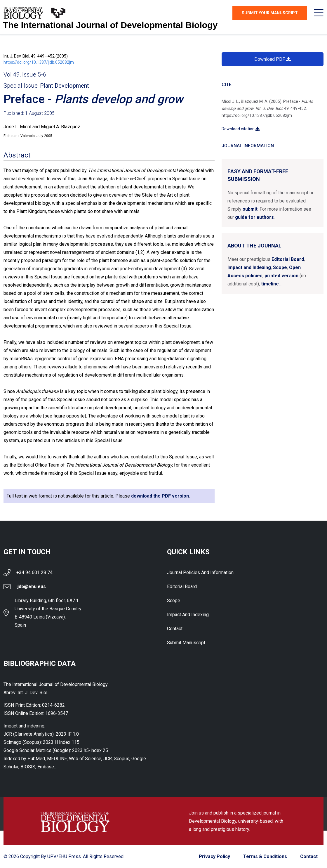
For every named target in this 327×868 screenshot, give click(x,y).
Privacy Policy (214, 857)
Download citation (241, 129)
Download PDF (273, 59)
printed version (281, 276)
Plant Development (65, 86)
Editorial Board (288, 259)
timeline (270, 284)
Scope (280, 267)
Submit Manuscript (186, 643)
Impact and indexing (188, 615)
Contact (175, 629)
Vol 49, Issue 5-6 (25, 75)
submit (250, 209)
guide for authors (254, 217)
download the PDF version (160, 496)
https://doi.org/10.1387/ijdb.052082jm (39, 62)
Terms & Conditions (265, 857)
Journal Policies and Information (200, 572)
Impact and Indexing (249, 267)
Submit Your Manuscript (270, 13)
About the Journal (254, 246)
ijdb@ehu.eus (31, 587)
